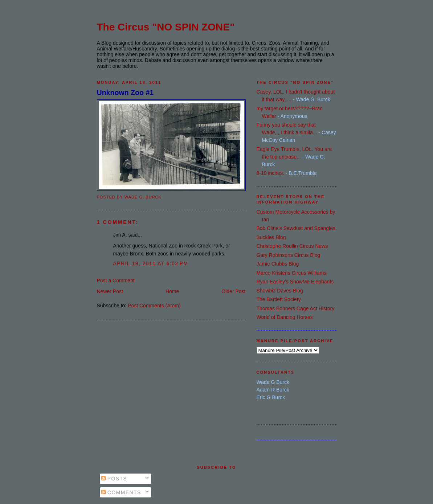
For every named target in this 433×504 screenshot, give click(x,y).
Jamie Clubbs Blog (278, 264)
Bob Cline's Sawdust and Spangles (296, 228)
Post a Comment (116, 280)
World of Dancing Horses (285, 317)
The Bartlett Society (279, 299)
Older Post (233, 291)
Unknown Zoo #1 (125, 93)
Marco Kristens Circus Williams (292, 273)
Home (172, 291)
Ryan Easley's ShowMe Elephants (295, 282)
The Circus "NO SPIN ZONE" (166, 27)
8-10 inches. (270, 173)
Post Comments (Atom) (154, 306)
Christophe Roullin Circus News (292, 246)
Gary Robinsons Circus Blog (289, 255)
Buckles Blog (271, 237)
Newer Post (110, 291)
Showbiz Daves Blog (280, 291)
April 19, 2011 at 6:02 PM (151, 263)
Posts (114, 479)
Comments (121, 492)
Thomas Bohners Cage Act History (296, 308)
